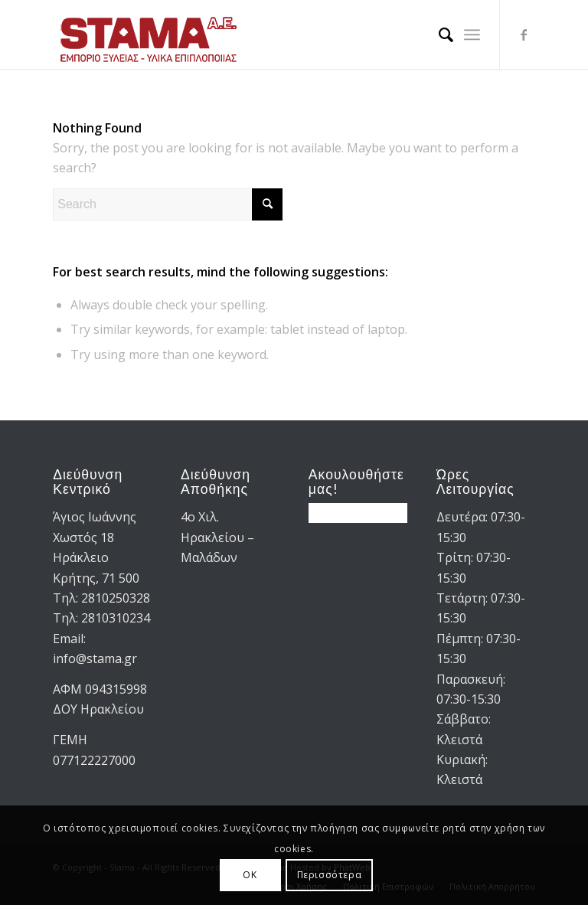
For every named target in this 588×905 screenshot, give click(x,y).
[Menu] (472, 34)
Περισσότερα (330, 875)
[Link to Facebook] (524, 34)
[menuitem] (438, 34)
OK (250, 875)
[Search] (438, 34)
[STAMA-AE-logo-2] (149, 34)
